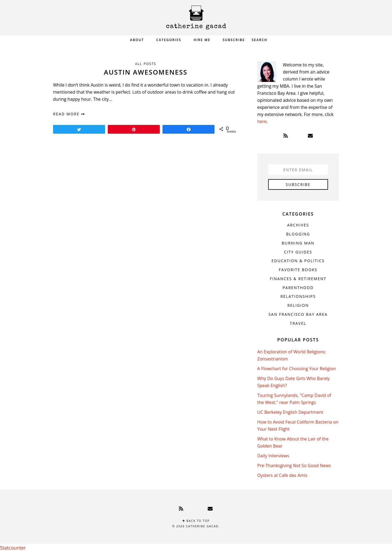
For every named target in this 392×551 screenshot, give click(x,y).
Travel (298, 323)
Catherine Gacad (196, 18)
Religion (298, 305)
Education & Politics (298, 261)
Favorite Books (298, 270)
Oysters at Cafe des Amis (282, 475)
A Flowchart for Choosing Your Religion (297, 369)
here (262, 121)
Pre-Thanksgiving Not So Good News (294, 466)
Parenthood (298, 288)
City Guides (298, 252)
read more (69, 114)
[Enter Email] (298, 170)
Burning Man (298, 243)
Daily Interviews (273, 456)
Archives (298, 225)
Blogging (298, 234)
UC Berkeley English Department (290, 412)
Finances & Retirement (298, 279)
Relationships (298, 296)
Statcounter (12, 547)
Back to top (196, 521)
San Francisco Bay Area (298, 314)
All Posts (146, 64)
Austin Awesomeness (146, 72)
